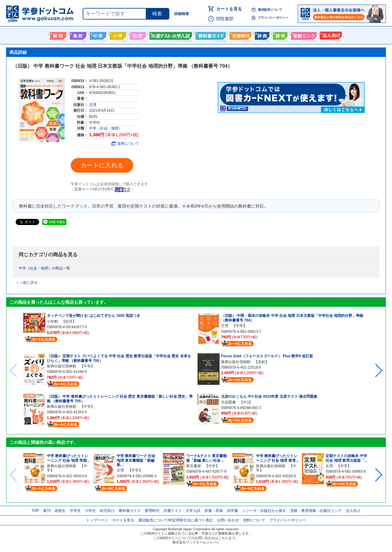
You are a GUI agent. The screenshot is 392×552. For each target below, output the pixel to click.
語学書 (279, 35)
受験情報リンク (303, 35)
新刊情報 (57, 35)
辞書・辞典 (214, 511)
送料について (125, 144)
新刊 (47, 511)
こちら (223, 538)
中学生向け (97, 35)
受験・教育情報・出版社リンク (316, 511)
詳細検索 (182, 14)
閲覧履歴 (225, 19)
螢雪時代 (240, 35)
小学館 (52, 321)
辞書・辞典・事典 (261, 35)
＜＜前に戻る (27, 283)
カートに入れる (102, 165)
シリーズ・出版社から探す (264, 511)
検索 (157, 14)
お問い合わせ (228, 520)
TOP (35, 511)
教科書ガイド (210, 35)
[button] (378, 370)
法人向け (330, 35)
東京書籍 (194, 466)
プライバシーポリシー (273, 18)
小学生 (90, 511)
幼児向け (137, 35)
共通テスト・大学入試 (170, 35)
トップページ (97, 520)
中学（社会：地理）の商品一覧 (44, 268)
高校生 (60, 511)
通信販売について (270, 10)
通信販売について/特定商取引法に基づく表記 (176, 520)
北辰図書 (228, 402)
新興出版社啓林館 (62, 366)
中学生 (75, 511)
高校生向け (77, 35)
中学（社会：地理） (106, 128)
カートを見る (229, 9)
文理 (93, 105)
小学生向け (117, 35)
